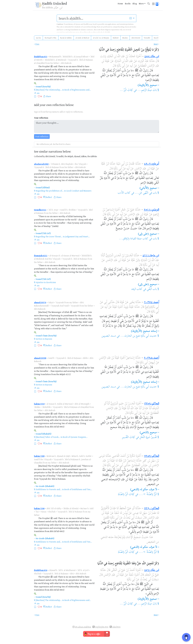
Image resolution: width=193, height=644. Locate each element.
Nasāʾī (156, 38)
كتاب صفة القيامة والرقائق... (134, 239)
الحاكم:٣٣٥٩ (152, 404)
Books (128, 3)
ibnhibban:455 (41, 57)
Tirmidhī (147, 38)
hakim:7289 (39, 456)
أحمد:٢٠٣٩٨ (152, 358)
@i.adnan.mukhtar (83, 627)
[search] (92, 18)
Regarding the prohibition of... (50, 191)
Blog (135, 3)
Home (120, 3)
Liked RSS (116, 627)
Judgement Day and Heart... (77, 236)
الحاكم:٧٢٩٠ (152, 509)
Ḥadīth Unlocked (54, 3)
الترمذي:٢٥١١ (151, 210)
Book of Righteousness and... (78, 90)
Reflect (49, 197)
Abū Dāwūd (136, 38)
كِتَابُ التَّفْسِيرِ (129, 437)
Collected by (39, 156)
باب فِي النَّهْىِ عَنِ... (146, 193)
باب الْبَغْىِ (152, 289)
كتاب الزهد (137, 289)
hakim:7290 (39, 508)
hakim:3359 (39, 404)
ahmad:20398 (40, 358)
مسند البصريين (109, 336)
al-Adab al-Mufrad (82, 38)
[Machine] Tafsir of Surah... (48, 437)
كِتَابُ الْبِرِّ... (126, 90)
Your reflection (41, 118)
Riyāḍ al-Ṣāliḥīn (66, 38)
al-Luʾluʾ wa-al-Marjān (101, 38)
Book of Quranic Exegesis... (75, 437)
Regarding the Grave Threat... (49, 236)
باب (155, 239)
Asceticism (51, 282)
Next (156, 44)
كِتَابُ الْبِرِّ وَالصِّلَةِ (126, 494)
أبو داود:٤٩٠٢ (152, 164)
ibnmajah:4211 (41, 256)
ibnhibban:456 (41, 570)
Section (39, 339)
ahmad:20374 (40, 302)
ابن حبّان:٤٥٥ (152, 57)
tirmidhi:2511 (40, 210)
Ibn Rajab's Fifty (51, 38)
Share (48, 96)
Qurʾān (38, 38)
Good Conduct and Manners (79, 191)
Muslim (125, 38)
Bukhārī (116, 38)
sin (38, 93)
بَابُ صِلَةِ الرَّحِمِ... (147, 90)
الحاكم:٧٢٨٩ (152, 456)
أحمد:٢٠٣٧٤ (152, 302)
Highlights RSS (102, 627)
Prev (37, 44)
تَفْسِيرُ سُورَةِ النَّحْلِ (148, 437)
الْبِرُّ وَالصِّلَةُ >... (148, 494)
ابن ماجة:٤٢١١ (151, 256)
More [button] (141, 3)
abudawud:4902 (41, 164)
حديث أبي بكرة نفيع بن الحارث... (139, 336)
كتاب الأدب (124, 193)
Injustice (40, 282)
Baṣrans (49, 339)
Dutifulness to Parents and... (49, 489)
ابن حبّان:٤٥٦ (152, 570)
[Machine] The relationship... (49, 90)
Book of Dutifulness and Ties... (78, 489)
